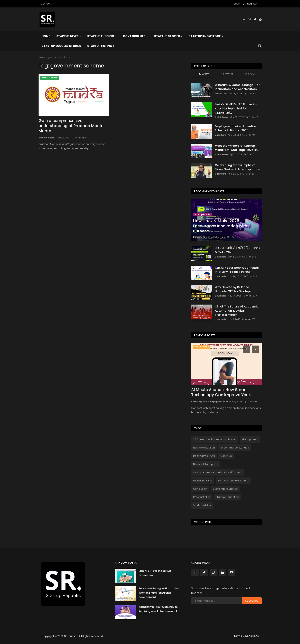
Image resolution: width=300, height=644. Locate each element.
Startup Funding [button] (102, 36)
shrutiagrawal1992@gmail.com (209, 402)
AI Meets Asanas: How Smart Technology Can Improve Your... (222, 392)
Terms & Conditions (246, 636)
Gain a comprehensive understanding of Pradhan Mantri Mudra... (71, 126)
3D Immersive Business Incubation (215, 439)
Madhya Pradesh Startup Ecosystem (155, 573)
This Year (250, 74)
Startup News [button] (69, 36)
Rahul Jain (221, 94)
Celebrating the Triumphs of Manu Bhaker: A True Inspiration (237, 167)
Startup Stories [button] (168, 36)
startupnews (250, 439)
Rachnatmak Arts (204, 456)
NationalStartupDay (205, 464)
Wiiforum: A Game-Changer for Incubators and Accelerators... (237, 87)
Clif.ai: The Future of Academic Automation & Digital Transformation (237, 311)
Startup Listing (101, 46)
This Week (203, 74)
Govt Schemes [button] (135, 36)
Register (252, 4)
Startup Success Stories (61, 46)
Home (46, 36)
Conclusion (200, 489)
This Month (226, 74)
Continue (226, 456)
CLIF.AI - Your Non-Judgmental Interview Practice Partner (237, 270)
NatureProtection (204, 448)
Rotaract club (202, 497)
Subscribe (252, 601)
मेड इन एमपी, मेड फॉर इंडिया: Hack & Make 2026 (237, 250)
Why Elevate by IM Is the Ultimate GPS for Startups (233, 289)
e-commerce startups (235, 448)
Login (237, 4)
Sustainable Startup (225, 489)
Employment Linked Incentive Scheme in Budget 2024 (235, 128)
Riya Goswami (47, 138)
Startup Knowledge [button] (206, 36)
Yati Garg (221, 135)
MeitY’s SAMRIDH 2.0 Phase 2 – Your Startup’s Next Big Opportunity (236, 108)
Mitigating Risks (203, 481)
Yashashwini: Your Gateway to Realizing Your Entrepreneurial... (159, 609)
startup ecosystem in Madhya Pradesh (218, 472)
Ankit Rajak (222, 117)
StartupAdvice (202, 505)
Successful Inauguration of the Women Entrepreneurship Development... (159, 593)
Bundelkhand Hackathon (233, 481)
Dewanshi (199, 237)
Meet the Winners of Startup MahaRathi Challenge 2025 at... (237, 148)
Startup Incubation (227, 497)
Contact (45, 4)
